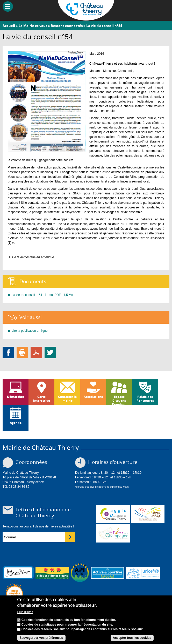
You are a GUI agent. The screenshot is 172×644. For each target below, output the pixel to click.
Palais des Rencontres (145, 399)
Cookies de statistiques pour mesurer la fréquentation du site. (67, 625)
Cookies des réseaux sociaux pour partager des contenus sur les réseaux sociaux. (83, 629)
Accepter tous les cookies (132, 638)
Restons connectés (67, 26)
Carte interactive (42, 399)
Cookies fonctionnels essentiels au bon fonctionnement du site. (69, 620)
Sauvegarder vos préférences (41, 638)
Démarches (16, 397)
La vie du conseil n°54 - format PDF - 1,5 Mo (42, 295)
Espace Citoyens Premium (119, 400)
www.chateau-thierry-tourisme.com (113, 533)
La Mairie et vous (33, 26)
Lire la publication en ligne (30, 331)
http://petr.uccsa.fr (148, 514)
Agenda (16, 423)
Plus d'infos (25, 612)
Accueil (9, 26)
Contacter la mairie (67, 399)
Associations (93, 397)
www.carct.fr (113, 514)
